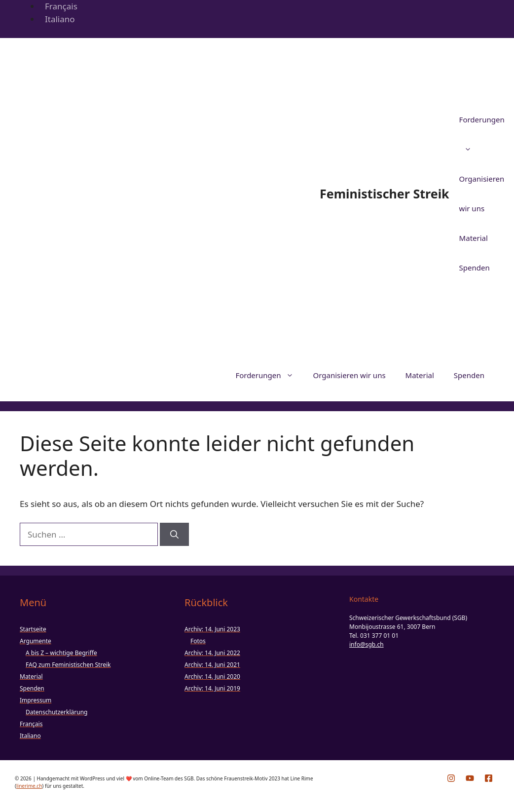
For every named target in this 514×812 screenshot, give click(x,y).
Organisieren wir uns (349, 375)
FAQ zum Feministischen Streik (68, 665)
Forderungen (269, 375)
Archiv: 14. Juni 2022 (212, 653)
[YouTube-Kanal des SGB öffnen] (470, 778)
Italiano (60, 19)
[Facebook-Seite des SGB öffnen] (489, 778)
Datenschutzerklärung (56, 712)
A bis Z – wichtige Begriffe (61, 653)
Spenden (475, 268)
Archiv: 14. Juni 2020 (212, 677)
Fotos (198, 641)
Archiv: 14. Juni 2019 (212, 688)
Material (474, 238)
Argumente (36, 641)
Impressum (36, 700)
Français (61, 6)
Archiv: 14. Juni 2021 (212, 665)
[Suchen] (174, 535)
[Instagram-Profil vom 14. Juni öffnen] (451, 778)
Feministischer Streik (385, 193)
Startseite (33, 629)
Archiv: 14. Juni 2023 (212, 629)
